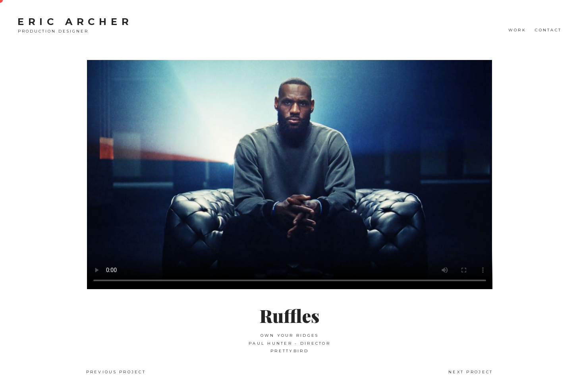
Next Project (471, 372)
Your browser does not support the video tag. (290, 175)
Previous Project (116, 372)
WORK (517, 30)
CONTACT (548, 30)
